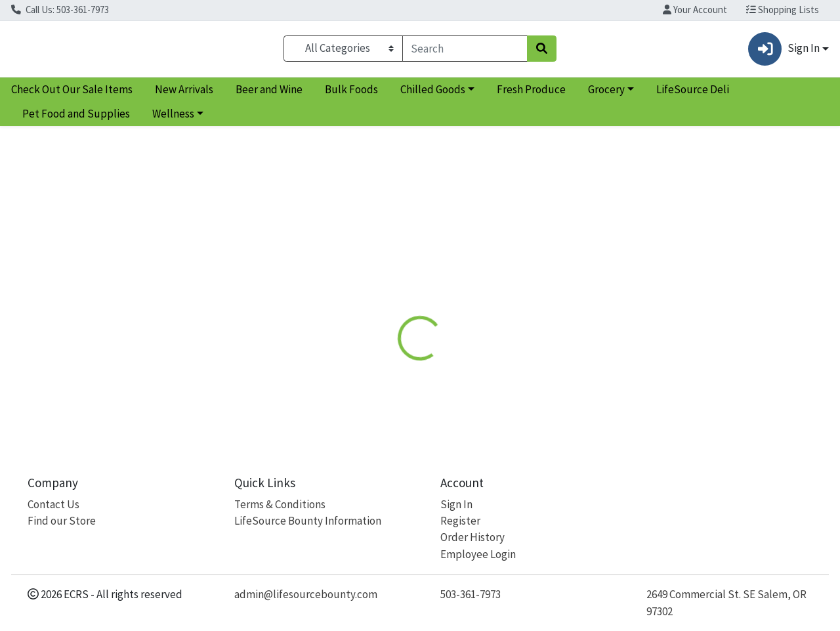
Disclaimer (449, 285)
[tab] (387, 285)
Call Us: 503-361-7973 (60, 10)
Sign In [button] (784, 52)
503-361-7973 (471, 594)
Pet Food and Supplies (76, 120)
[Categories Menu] (343, 51)
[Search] (465, 51)
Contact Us (53, 504)
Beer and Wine (269, 95)
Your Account (695, 10)
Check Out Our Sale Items (72, 95)
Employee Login (478, 554)
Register (460, 521)
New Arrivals (184, 95)
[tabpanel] (595, 364)
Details (387, 285)
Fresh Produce (531, 95)
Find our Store (62, 521)
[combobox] (465, 51)
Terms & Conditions (280, 504)
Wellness (173, 120)
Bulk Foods (351, 95)
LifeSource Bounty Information (308, 521)
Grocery (606, 95)
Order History (472, 537)
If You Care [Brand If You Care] (513, 352)
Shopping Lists (783, 10)
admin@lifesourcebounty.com (306, 594)
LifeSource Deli (693, 95)
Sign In (456, 504)
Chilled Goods (433, 95)
